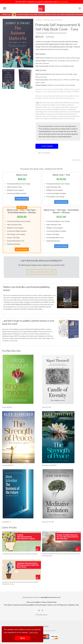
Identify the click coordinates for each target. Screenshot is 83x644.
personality (55, 112)
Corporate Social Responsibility (23, 605)
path (41, 103)
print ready (71, 118)
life (62, 103)
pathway (58, 107)
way (44, 103)
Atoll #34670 (6, 522)
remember (70, 114)
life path (43, 116)
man (49, 107)
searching (59, 114)
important (39, 107)
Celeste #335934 (8, 465)
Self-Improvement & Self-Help (53, 20)
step (55, 116)
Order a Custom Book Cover (41, 272)
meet (51, 116)
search (45, 107)
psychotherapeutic (74, 112)
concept (44, 105)
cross (53, 107)
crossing (48, 114)
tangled (56, 109)
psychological (40, 112)
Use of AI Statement (60, 605)
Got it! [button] (22, 638)
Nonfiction (39, 20)
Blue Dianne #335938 (49, 465)
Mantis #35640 (7, 407)
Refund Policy (52, 602)
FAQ (6, 605)
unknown (50, 109)
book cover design (42, 118)
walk (67, 116)
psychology (75, 103)
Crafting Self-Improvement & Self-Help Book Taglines (20, 554)
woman (38, 105)
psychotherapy (71, 109)
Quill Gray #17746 (48, 522)
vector (58, 105)
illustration (67, 103)
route (53, 114)
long (64, 114)
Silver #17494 (47, 407)
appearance (64, 112)
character (62, 109)
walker (38, 109)
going (37, 114)
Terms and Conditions (34, 602)
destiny (63, 105)
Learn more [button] (34, 632)
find (48, 103)
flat (63, 107)
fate (50, 112)
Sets (77, 605)
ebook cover (63, 118)
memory (43, 109)
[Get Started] (63, 2)
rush (48, 116)
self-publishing (53, 118)
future (72, 107)
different (58, 103)
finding (42, 114)
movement (61, 116)
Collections (71, 605)
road (49, 105)
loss (47, 112)
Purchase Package (22, 199)
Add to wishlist (44, 153)
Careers (50, 605)
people (53, 105)
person (52, 103)
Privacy (44, 602)
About (10, 605)
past (76, 107)
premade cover (74, 116)
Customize (47, 146)
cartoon (67, 107)
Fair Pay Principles (40, 605)
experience (70, 105)
